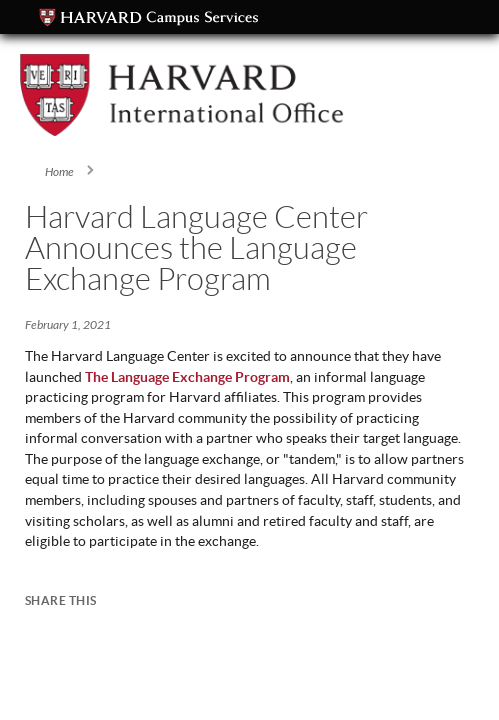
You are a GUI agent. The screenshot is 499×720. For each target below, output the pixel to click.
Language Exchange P (177, 377)
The (98, 377)
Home (59, 172)
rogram (267, 377)
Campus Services (149, 18)
